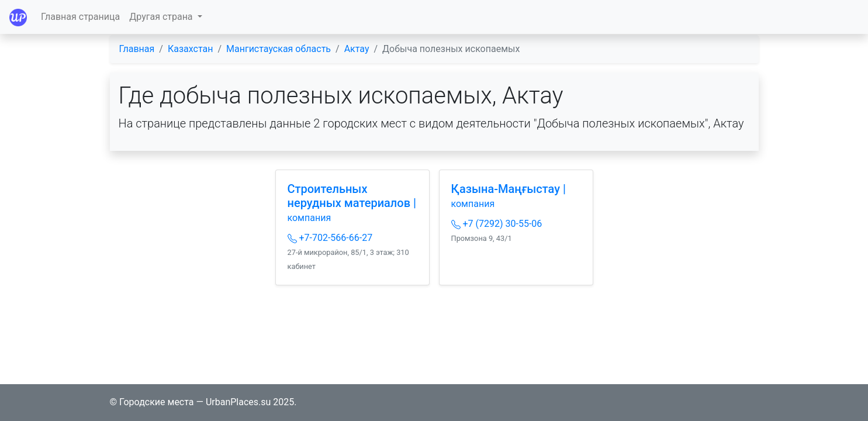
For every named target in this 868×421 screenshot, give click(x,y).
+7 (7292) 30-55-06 (497, 224)
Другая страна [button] (162, 17)
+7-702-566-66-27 (330, 238)
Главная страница (80, 17)
